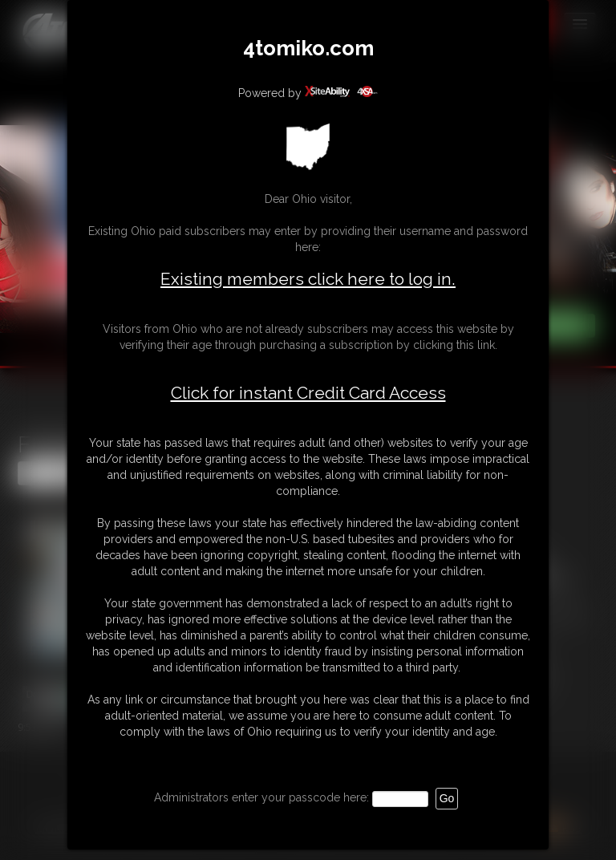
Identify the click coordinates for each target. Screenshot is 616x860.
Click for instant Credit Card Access (308, 393)
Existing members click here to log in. (308, 279)
